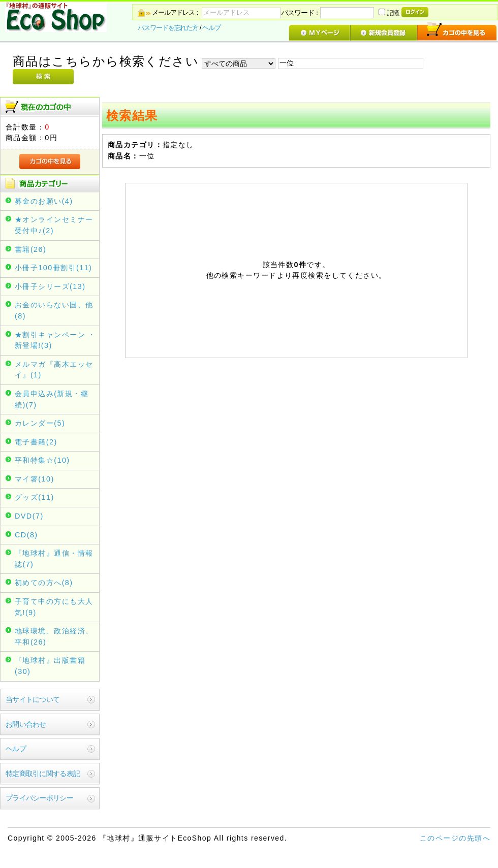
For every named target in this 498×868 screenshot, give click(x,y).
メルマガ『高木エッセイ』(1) (54, 370)
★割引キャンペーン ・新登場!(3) (55, 340)
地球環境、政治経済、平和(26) (54, 636)
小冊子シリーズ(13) (50, 286)
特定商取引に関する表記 (43, 774)
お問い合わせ (26, 724)
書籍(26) (30, 249)
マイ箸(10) (35, 479)
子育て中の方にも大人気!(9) (54, 607)
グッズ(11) (35, 497)
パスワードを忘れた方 (168, 28)
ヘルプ (211, 28)
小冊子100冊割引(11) (53, 268)
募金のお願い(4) (44, 201)
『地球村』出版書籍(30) (50, 666)
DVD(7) (29, 516)
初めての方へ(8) (44, 583)
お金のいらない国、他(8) (54, 310)
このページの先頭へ (455, 838)
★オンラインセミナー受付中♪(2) (54, 225)
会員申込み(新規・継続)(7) (52, 399)
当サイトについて (33, 699)
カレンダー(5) (40, 423)
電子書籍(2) (36, 442)
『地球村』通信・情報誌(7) (54, 559)
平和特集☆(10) (42, 460)
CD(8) (26, 535)
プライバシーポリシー (39, 798)
